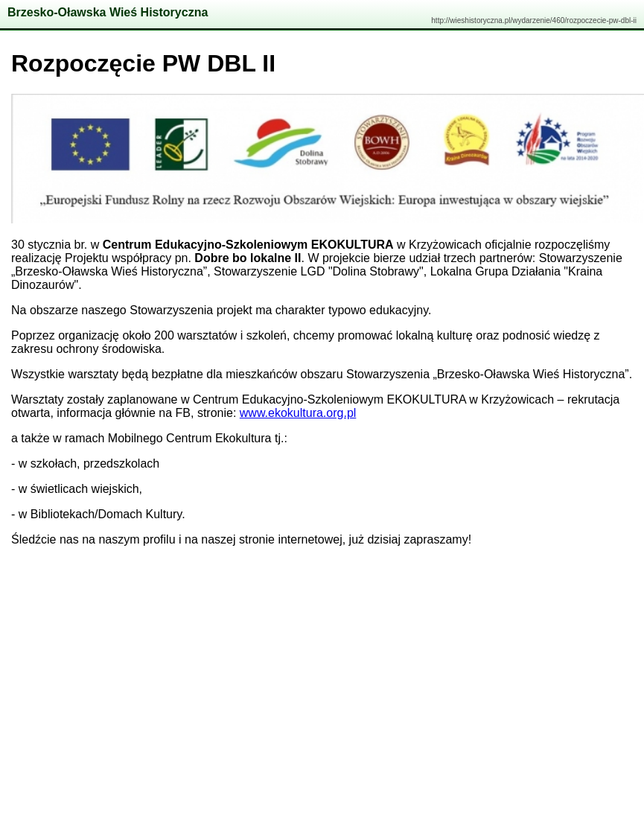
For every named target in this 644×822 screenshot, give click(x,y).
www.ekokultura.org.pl (298, 413)
